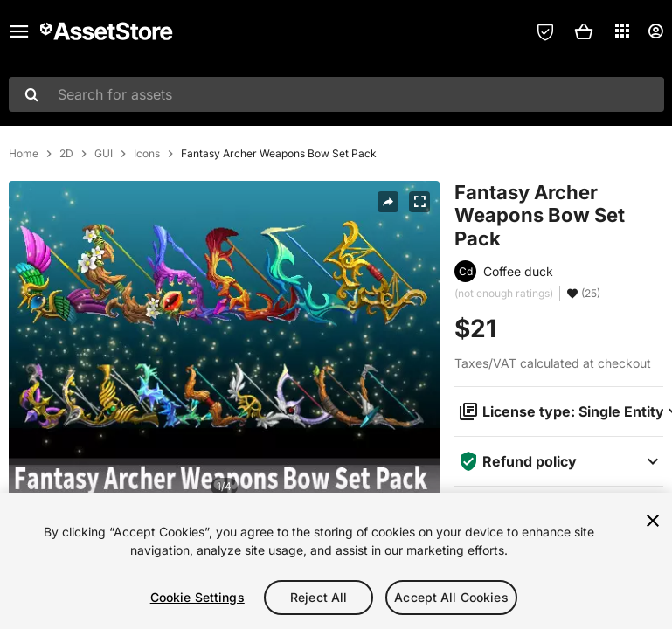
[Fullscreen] (419, 202)
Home (24, 154)
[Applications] (622, 31)
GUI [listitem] (104, 154)
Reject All (319, 597)
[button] (584, 31)
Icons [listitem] (147, 154)
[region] (336, 561)
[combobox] (336, 94)
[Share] (388, 202)
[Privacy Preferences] (545, 31)
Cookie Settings (197, 597)
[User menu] (655, 31)
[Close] (653, 521)
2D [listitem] (66, 154)
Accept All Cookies (451, 597)
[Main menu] (19, 31)
